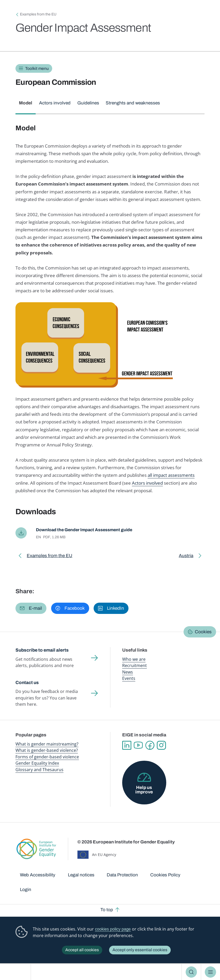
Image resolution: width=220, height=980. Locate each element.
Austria (189, 557)
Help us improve (144, 790)
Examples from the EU (38, 14)
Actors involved (55, 103)
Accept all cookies (82, 950)
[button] (31, 609)
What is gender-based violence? (47, 751)
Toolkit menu (37, 68)
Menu (210, 972)
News (128, 672)
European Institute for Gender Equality (17, 972)
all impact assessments (171, 475)
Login (26, 890)
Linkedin (127, 746)
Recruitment (135, 666)
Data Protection (122, 875)
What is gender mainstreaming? (47, 744)
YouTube (138, 746)
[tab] (26, 106)
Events (129, 679)
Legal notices (81, 875)
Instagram (161, 746)
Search (191, 972)
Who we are (134, 659)
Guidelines (88, 103)
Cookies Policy (165, 875)
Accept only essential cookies (140, 950)
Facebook (150, 746)
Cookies (203, 632)
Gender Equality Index (37, 764)
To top (107, 910)
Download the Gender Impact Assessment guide (87, 530)
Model (26, 103)
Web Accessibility (38, 875)
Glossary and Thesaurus (39, 770)
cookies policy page (113, 929)
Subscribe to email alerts (42, 651)
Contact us (27, 683)
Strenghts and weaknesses (133, 103)
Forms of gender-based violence (47, 757)
